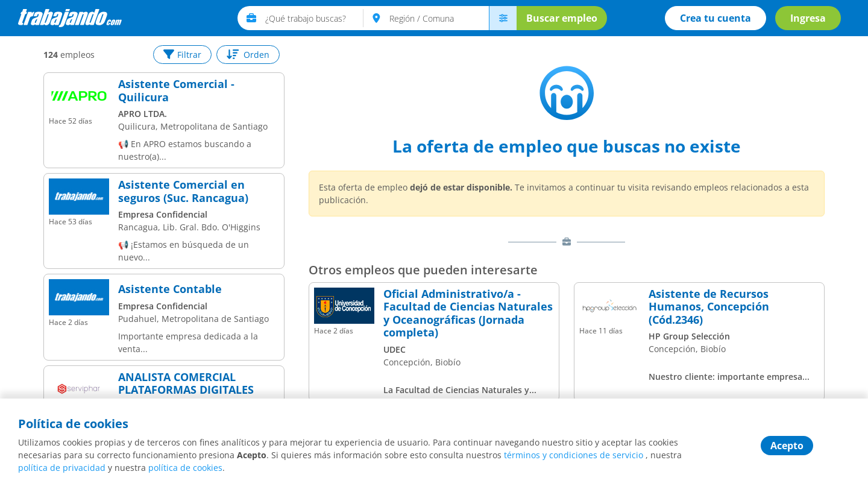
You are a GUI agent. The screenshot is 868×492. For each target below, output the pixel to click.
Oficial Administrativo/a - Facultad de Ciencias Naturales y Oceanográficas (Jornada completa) (468, 314)
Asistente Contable (170, 289)
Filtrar (182, 55)
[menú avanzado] (503, 18)
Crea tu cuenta (715, 18)
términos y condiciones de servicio (574, 455)
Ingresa (808, 18)
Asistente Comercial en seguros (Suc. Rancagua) (183, 191)
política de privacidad (62, 468)
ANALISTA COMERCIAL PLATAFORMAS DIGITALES (186, 384)
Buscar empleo (562, 18)
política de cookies (185, 468)
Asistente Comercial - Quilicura (176, 91)
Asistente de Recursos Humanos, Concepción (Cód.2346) (709, 307)
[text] (314, 18)
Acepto (787, 446)
